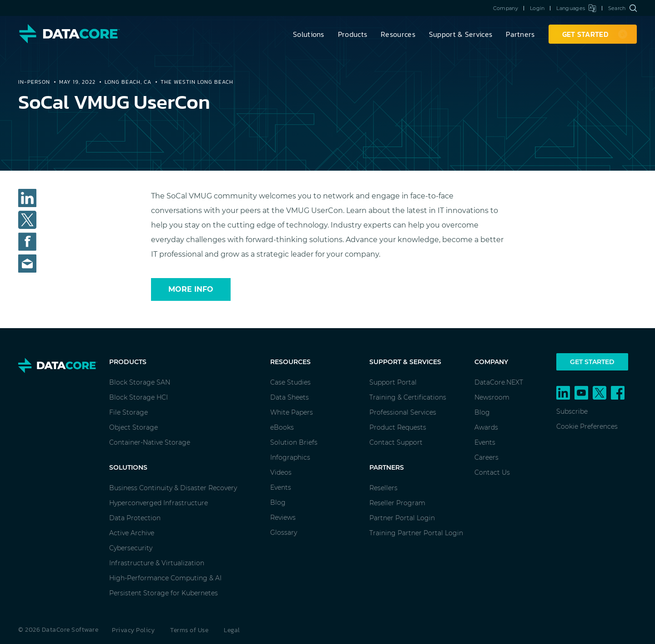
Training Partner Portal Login (416, 533)
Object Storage (134, 427)
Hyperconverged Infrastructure (159, 503)
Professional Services (403, 412)
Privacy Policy (133, 630)
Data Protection (135, 518)
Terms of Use (189, 630)
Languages (576, 8)
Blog (278, 502)
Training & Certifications (408, 397)
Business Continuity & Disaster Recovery (173, 488)
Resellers (383, 488)
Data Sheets (290, 397)
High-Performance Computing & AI (165, 578)
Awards (486, 427)
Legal (232, 630)
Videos (281, 472)
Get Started (592, 362)
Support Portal (393, 382)
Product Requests (398, 427)
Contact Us (492, 472)
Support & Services (461, 34)
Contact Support (396, 442)
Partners (520, 34)
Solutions (309, 34)
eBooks (282, 427)
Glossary (284, 532)
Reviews (283, 517)
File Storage (128, 412)
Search (622, 8)
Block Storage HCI (139, 397)
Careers (486, 457)
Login (537, 8)
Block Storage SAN (140, 382)
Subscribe (572, 411)
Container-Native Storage (150, 442)
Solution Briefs (294, 442)
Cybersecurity (131, 548)
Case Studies (290, 382)
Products (353, 34)
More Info (191, 289)
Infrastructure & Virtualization (157, 563)
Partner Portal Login (402, 518)
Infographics (290, 457)
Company (506, 8)
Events (281, 487)
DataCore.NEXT (499, 382)
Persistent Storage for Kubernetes (164, 593)
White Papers (292, 412)
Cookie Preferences (587, 426)
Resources (398, 34)
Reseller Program (397, 503)
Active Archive (132, 533)
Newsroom (492, 397)
